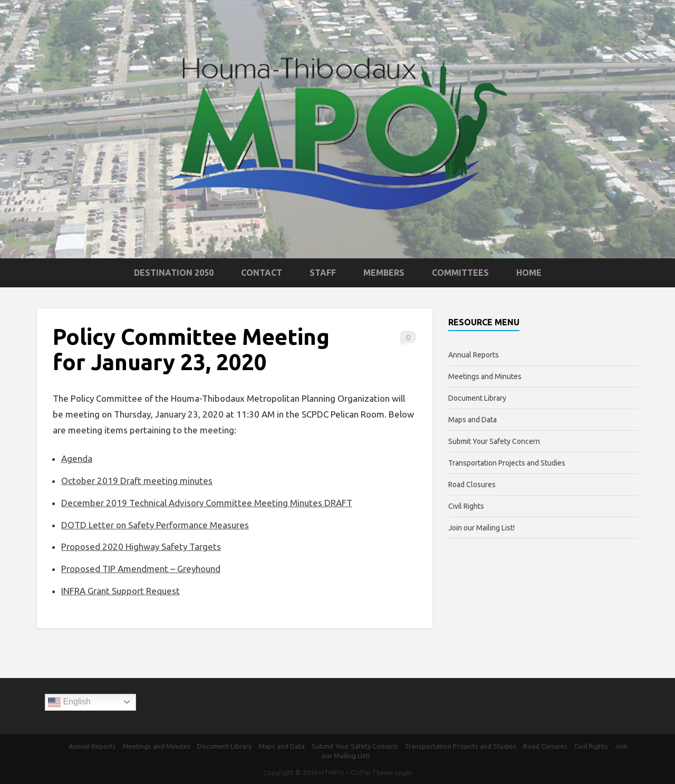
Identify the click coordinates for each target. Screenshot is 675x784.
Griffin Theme (372, 772)
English (69, 702)
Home (529, 273)
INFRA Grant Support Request (120, 591)
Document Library (477, 398)
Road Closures (472, 485)
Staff (323, 273)
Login (403, 772)
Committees (460, 273)
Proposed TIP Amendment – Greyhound (141, 569)
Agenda (77, 458)
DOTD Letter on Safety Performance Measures (155, 525)
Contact (262, 273)
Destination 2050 (174, 273)
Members (384, 273)
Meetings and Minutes (485, 376)
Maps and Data (472, 420)
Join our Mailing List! (481, 528)
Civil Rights (466, 506)
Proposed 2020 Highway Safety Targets (141, 546)
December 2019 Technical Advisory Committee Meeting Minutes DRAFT (207, 503)
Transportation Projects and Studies (507, 463)
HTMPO (331, 772)
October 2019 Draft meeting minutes (137, 481)
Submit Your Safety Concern (494, 441)
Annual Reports (474, 355)
